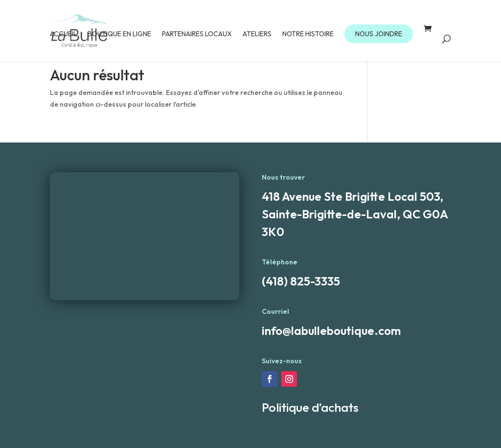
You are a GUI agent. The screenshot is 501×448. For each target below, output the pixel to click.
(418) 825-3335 (301, 281)
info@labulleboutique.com (331, 330)
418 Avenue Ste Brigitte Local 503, (353, 196)
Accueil (63, 34)
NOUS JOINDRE (379, 34)
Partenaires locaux (197, 34)
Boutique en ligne (119, 34)
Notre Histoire (308, 34)
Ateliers (257, 34)
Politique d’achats (310, 407)
